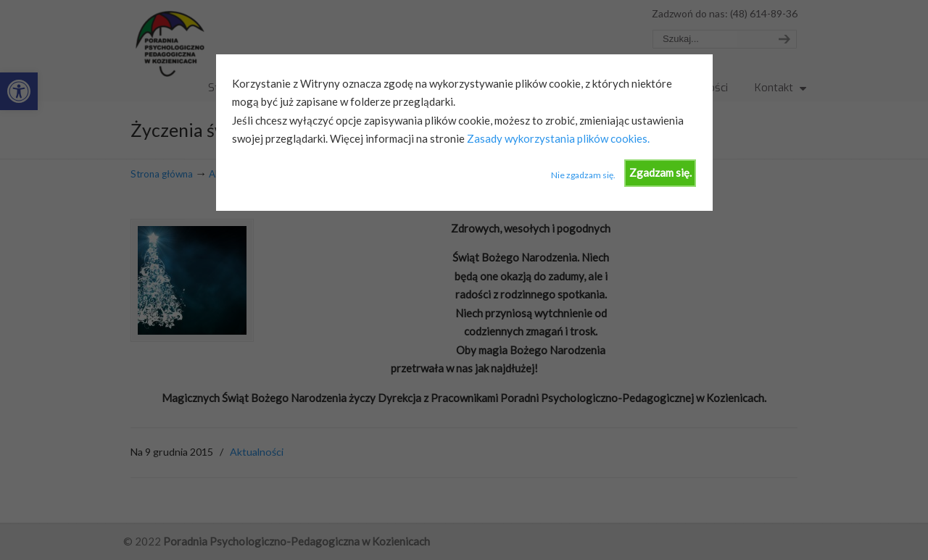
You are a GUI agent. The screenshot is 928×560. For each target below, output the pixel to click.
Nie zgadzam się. (583, 175)
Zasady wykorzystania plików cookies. (557, 138)
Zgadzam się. (660, 172)
